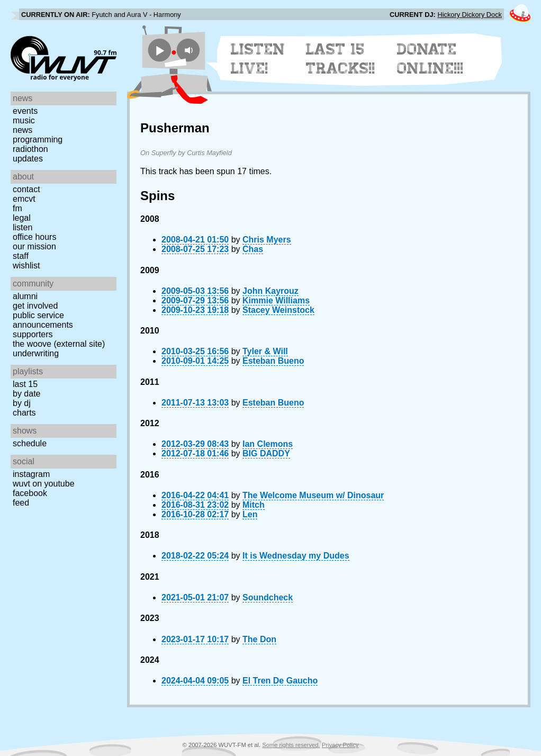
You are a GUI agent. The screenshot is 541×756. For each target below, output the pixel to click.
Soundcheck (268, 597)
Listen (22, 227)
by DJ (22, 403)
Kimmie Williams (276, 300)
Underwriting (36, 353)
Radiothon (30, 149)
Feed (21, 503)
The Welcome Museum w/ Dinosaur (313, 495)
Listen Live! (258, 59)
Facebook (30, 493)
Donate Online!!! (430, 59)
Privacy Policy (340, 745)
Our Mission (34, 246)
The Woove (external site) (59, 344)
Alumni (25, 296)
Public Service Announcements (43, 320)
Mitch (254, 505)
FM (17, 208)
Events (25, 111)
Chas (253, 249)
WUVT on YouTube (44, 484)
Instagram (31, 474)
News (22, 130)
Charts (24, 413)
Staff (21, 256)
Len (250, 514)
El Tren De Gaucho (280, 681)
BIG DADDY (266, 453)
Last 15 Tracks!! (341, 59)
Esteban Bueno (273, 361)
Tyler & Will (265, 351)
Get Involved (35, 306)
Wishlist (26, 265)
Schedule (30, 443)
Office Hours (34, 237)
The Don (259, 639)
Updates (28, 159)
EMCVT (24, 199)
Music (24, 120)
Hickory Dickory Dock (470, 15)
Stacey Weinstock (278, 310)
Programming (38, 139)
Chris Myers (267, 240)
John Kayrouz (270, 291)
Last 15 (25, 384)
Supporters (33, 334)
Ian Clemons (268, 444)
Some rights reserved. (291, 745)
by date (26, 394)
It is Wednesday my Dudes (296, 556)
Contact (26, 189)
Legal (22, 218)
